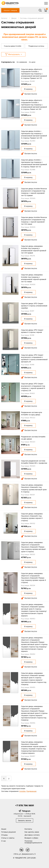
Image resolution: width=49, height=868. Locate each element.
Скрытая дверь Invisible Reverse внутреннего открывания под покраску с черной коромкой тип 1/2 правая (34, 192)
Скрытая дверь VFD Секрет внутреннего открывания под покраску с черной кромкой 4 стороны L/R (33, 387)
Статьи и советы (8, 838)
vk (21, 850)
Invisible (22, 791)
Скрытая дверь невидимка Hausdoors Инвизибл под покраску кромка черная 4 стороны (32, 517)
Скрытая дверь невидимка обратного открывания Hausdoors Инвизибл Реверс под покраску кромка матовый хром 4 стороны (33, 547)
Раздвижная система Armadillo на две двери (33, 438)
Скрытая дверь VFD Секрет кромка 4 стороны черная (32, 331)
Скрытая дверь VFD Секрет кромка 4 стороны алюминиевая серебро (34, 306)
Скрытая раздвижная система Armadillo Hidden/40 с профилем (34, 462)
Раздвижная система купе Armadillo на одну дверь (32, 413)
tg (28, 850)
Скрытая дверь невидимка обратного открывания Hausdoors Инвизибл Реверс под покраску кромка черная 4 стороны (33, 578)
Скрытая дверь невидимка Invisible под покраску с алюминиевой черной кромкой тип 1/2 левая (34, 278)
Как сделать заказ (32, 832)
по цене (32, 62)
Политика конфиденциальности (33, 842)
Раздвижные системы (36, 46)
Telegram (26, 811)
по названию (22, 62)
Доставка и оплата (32, 835)
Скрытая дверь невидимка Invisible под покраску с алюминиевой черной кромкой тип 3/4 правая (34, 249)
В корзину (28, 89)
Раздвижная (31, 791)
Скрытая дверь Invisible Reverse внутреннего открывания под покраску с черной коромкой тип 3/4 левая (34, 221)
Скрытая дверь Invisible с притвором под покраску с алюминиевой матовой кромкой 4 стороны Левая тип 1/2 (34, 163)
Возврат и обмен (31, 838)
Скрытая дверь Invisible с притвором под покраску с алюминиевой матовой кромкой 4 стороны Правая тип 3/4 (34, 135)
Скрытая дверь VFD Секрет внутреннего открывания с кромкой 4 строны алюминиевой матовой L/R (34, 358)
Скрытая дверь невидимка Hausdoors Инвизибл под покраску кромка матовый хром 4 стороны (34, 488)
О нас (4, 841)
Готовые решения (8, 832)
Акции (4, 829)
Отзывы (4, 835)
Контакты (28, 829)
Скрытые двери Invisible (13, 46)
